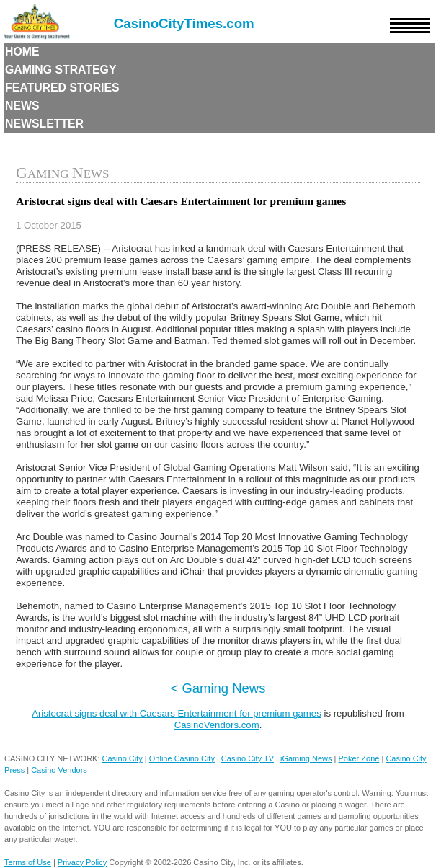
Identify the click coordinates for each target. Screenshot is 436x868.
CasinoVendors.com (217, 725)
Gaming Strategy (61, 70)
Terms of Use (28, 862)
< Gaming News (218, 688)
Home (22, 52)
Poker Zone (359, 758)
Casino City (123, 758)
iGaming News (306, 758)
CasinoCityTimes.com (184, 23)
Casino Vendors (59, 770)
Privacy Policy (82, 862)
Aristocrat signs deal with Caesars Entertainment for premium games (177, 713)
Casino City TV (248, 758)
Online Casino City (182, 758)
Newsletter (44, 124)
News (22, 106)
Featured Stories (62, 88)
